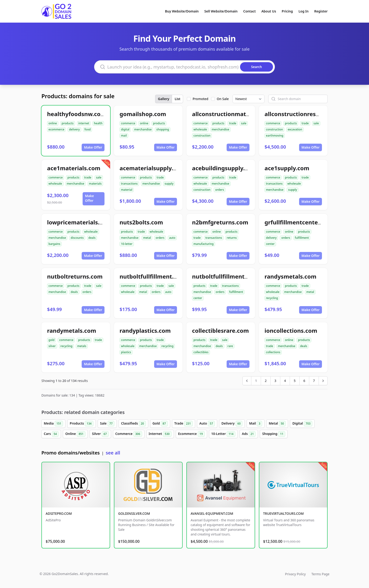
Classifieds (133, 424)
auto (172, 238)
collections (273, 352)
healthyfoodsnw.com (76, 114)
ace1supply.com (287, 168)
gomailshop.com (143, 114)
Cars (51, 434)
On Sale (223, 99)
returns (232, 238)
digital (125, 129)
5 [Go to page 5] (295, 381)
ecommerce (56, 129)
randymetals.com (72, 330)
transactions (129, 184)
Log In (303, 11)
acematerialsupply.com (152, 168)
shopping (163, 129)
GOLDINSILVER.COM (134, 513)
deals (92, 238)
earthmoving (275, 136)
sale (244, 123)
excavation (295, 129)
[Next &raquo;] (323, 381)
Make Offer (93, 147)
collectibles (201, 352)
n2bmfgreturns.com (220, 222)
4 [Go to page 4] (285, 381)
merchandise (143, 129)
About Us (269, 11)
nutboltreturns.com (75, 276)
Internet (160, 434)
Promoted (200, 99)
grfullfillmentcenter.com (299, 222)
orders (219, 190)
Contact (250, 11)
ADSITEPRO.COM (59, 513)
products (68, 123)
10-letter (127, 244)
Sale (107, 424)
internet (84, 123)
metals (82, 346)
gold (51, 340)
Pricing (287, 11)
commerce (128, 123)
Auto (207, 424)
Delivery (232, 424)
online (53, 123)
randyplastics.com (145, 330)
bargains (54, 244)
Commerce (129, 434)
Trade (184, 424)
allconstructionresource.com (305, 114)
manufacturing (204, 244)
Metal (277, 424)
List (177, 99)
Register (321, 11)
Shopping (274, 434)
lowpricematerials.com (79, 222)
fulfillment (302, 238)
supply (169, 184)
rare (230, 346)
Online (75, 434)
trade (233, 123)
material (127, 190)
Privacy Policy (295, 574)
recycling (272, 298)
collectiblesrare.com (220, 330)
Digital (302, 424)
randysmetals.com (290, 276)
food (88, 129)
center (270, 244)
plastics (126, 352)
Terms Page (320, 574)
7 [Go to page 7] (314, 381)
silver (52, 346)
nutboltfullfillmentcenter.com (234, 276)
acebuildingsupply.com (224, 168)
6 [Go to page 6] (304, 381)
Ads (249, 434)
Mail (256, 424)
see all (113, 453)
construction (202, 136)
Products (82, 424)
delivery (74, 129)
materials (95, 184)
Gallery (164, 99)
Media (53, 424)
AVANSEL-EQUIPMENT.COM (212, 513)
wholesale (200, 129)
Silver (100, 434)
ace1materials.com (74, 168)
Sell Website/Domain (221, 11)
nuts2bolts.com (141, 222)
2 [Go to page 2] (266, 381)
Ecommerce (191, 434)
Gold (160, 424)
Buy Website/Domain (182, 11)
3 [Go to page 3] (275, 381)
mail (124, 136)
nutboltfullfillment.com (153, 276)
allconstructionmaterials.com (234, 114)
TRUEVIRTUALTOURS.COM (283, 513)
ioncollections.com (291, 330)
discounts (77, 238)
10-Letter (223, 434)
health (98, 123)
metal (147, 238)
